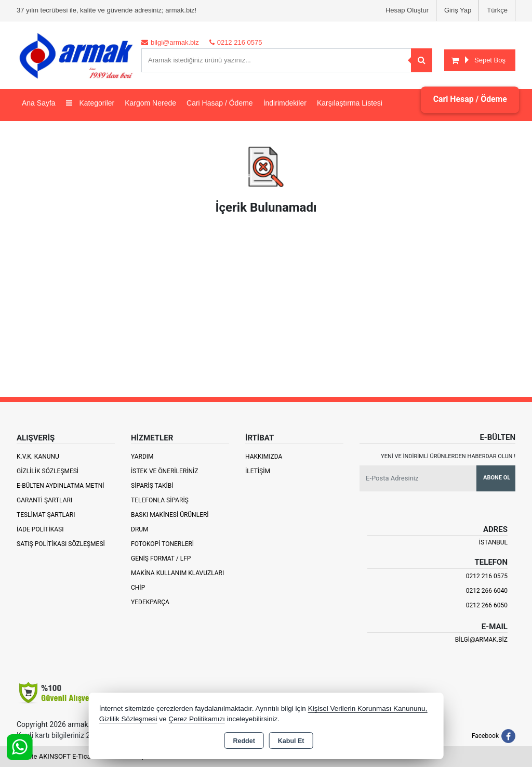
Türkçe (497, 10)
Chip (138, 588)
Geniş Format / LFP (161, 558)
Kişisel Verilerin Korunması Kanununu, (368, 708)
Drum (140, 529)
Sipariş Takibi (152, 486)
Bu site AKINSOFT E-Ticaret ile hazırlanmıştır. (84, 756)
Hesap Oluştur (407, 10)
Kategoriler (90, 103)
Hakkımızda (264, 457)
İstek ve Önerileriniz (165, 471)
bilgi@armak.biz (481, 640)
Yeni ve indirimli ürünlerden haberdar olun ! (448, 456)
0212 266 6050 (487, 605)
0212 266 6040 (487, 591)
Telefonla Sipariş (160, 500)
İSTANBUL (493, 542)
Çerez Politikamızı (197, 719)
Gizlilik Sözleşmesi (48, 471)
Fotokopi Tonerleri (162, 544)
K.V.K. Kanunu (38, 457)
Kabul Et (291, 741)
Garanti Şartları (44, 500)
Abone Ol (497, 478)
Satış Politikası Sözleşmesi (61, 544)
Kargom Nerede (150, 103)
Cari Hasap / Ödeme (220, 103)
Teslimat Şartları (46, 515)
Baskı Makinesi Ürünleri (170, 515)
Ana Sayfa (39, 103)
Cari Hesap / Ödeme (469, 100)
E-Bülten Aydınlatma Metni (61, 486)
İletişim (258, 471)
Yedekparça (150, 602)
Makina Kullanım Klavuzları (177, 573)
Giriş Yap (458, 10)
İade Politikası (40, 529)
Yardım (142, 457)
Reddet (244, 741)
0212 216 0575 (487, 576)
